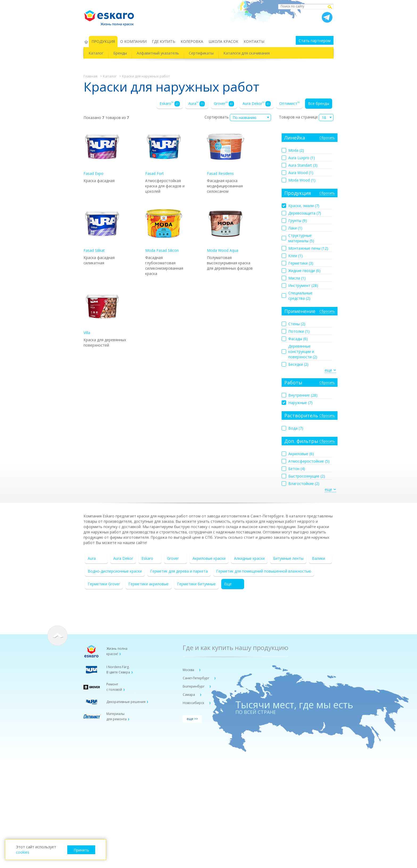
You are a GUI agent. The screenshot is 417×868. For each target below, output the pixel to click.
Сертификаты (201, 53)
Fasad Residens (226, 152)
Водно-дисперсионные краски (115, 571)
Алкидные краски (249, 558)
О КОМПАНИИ (133, 41)
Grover (224, 104)
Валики (318, 558)
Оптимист (289, 103)
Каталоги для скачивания (247, 53)
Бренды (120, 53)
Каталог (96, 53)
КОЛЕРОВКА (192, 41)
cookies (23, 852)
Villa (102, 311)
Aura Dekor (257, 104)
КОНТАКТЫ (254, 41)
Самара (189, 695)
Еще (228, 584)
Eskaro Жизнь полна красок (112, 16)
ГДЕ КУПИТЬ (164, 41)
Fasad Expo (102, 152)
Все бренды (319, 103)
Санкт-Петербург (196, 678)
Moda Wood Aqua (226, 229)
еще (328, 370)
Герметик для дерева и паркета (179, 571)
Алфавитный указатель (158, 53)
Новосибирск (194, 703)
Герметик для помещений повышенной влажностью (264, 571)
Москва (189, 670)
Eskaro (170, 104)
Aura (197, 104)
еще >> (192, 719)
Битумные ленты (288, 558)
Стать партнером (315, 41)
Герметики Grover (104, 584)
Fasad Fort (164, 152)
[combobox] (250, 118)
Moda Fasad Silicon (164, 229)
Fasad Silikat (102, 229)
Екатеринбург (194, 686)
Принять (81, 850)
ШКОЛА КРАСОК (223, 41)
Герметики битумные (196, 584)
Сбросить (327, 138)
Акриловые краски (209, 558)
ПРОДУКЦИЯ (103, 41)
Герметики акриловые (149, 584)
